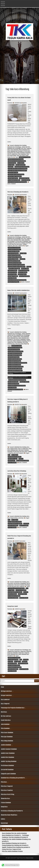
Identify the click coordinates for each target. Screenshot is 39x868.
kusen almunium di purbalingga (14, 366)
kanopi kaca (25, 669)
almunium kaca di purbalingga (14, 250)
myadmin (25, 103)
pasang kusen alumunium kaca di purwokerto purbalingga (17, 378)
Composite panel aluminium (8, 781)
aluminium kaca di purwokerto (14, 665)
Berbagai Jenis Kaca (6, 699)
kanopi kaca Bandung (12, 671)
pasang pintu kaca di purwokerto (15, 265)
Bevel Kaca (4, 719)
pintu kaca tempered (18, 248)
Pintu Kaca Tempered (7, 794)
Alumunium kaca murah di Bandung (15, 353)
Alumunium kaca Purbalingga (14, 147)
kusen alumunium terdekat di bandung (16, 372)
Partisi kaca (27, 151)
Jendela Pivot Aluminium (7, 765)
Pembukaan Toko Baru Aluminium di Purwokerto (15, 845)
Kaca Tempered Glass (15, 342)
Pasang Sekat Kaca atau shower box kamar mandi (19, 99)
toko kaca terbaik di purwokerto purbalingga (17, 283)
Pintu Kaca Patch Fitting (8, 802)
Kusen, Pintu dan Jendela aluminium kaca (17, 294)
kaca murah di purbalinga (13, 256)
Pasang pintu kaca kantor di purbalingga (16, 267)
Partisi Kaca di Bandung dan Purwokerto (12, 818)
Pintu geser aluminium (24, 387)
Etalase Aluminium (6, 810)
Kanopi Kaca (17, 659)
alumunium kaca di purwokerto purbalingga (17, 161)
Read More (10, 142)
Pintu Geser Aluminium (7, 740)
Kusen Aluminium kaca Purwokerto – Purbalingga (15, 843)
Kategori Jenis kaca (6, 703)
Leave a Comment (12, 184)
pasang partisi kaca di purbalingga (22, 167)
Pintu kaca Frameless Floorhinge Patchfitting (18, 456)
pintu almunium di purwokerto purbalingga (17, 385)
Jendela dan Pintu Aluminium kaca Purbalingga (19, 148)
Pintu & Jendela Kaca (13, 154)
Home (2, 694)
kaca (22, 148)
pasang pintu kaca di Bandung (14, 263)
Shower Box (10, 157)
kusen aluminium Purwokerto (14, 673)
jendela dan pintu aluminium (14, 362)
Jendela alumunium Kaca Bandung (15, 360)
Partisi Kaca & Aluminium (22, 244)
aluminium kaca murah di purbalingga (16, 159)
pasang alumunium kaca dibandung (15, 531)
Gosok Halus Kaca (6, 728)
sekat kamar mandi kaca (13, 178)
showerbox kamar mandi (24, 178)
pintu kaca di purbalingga (24, 273)
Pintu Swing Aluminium (7, 748)
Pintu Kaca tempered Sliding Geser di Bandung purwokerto (19, 405)
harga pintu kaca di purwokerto (14, 252)
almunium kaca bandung (17, 351)
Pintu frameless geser (13, 464)
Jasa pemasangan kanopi (13, 667)
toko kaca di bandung (24, 533)
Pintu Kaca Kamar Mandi (21, 349)
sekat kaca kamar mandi (22, 156)
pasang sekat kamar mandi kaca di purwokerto (17, 171)
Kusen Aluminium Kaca (24, 150)
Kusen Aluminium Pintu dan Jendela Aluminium (14, 841)
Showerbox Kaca (5, 806)
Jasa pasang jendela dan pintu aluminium (16, 596)
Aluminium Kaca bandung (21, 145)
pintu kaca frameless (12, 277)
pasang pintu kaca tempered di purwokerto (17, 269)
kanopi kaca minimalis (13, 660)
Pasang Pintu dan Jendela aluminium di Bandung (19, 153)
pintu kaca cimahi (25, 271)
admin (24, 548)
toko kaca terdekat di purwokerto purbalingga (17, 182)
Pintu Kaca (4, 789)
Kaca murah (10, 669)
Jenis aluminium (5, 732)
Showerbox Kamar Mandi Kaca (9, 822)
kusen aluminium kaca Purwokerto (16, 151)
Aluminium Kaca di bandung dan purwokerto (13, 785)
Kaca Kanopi (26, 667)
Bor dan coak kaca (6, 723)
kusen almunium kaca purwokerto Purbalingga (17, 368)
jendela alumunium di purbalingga (15, 358)
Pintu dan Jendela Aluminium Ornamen (12, 859)
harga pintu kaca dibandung (14, 254)
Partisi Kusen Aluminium (7, 773)
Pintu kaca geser (11, 466)
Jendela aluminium (26, 339)
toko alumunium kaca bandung (14, 180)
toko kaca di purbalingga (24, 279)
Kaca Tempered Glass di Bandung (15, 260)
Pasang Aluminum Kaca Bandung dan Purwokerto (15, 853)
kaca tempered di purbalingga (14, 258)
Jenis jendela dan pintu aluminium (15, 364)
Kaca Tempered (11, 165)
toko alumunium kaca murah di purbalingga (17, 391)
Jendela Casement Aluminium (9, 757)
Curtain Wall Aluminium (7, 777)
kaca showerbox (21, 163)
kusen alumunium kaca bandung (14, 370)
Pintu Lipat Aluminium (7, 744)
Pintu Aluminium (5, 736)
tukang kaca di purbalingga (14, 284)
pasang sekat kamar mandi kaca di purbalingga (18, 169)
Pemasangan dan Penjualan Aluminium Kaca (13, 715)
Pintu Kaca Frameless (7, 798)
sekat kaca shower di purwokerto (15, 176)
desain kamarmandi (12, 163)
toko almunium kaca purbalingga (15, 675)
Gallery (3, 826)
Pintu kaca (29, 269)
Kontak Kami (4, 831)
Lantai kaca (21, 525)
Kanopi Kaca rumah (15, 613)
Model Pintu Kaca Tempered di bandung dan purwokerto (19, 544)
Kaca (9, 460)
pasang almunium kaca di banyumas (15, 375)
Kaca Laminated (5, 707)
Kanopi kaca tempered (24, 660)
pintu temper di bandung (13, 279)
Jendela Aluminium (6, 752)
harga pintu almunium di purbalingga (15, 356)
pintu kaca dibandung (23, 275)
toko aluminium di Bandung (13, 389)
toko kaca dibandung (26, 180)
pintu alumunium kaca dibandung (15, 462)
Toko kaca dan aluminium (13, 533)
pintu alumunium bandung (13, 387)
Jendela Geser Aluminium (8, 761)
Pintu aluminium (22, 154)
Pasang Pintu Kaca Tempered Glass (11, 857)
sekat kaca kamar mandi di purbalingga (16, 174)
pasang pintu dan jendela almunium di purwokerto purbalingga (18, 382)
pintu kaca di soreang (12, 275)
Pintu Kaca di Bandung (12, 273)
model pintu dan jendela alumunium (15, 374)
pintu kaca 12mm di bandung (14, 271)
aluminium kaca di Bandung (25, 157)
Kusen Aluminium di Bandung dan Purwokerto (14, 851)
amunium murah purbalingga (14, 354)
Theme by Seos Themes (30, 865)
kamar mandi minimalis (20, 165)
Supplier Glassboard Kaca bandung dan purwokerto (16, 855)
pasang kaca (11, 167)
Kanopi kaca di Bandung (23, 671)
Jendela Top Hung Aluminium (9, 769)
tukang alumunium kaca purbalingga (15, 394)
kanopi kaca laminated (26, 659)
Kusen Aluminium (15, 150)
